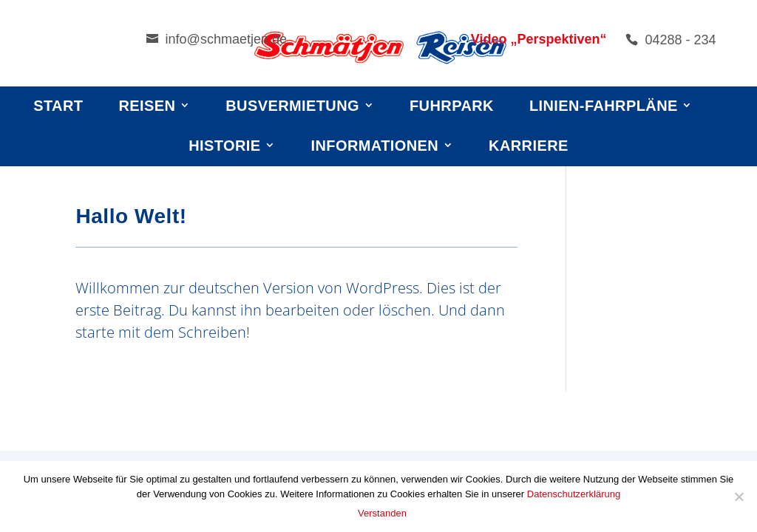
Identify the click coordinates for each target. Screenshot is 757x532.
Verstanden (382, 513)
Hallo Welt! (131, 216)
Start (58, 106)
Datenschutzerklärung (574, 494)
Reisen (147, 106)
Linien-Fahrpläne (604, 106)
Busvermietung (292, 106)
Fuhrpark (452, 106)
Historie (224, 146)
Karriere (529, 146)
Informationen (375, 146)
